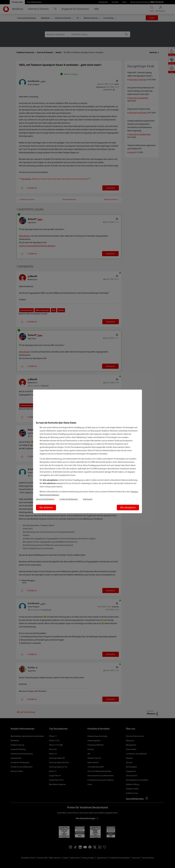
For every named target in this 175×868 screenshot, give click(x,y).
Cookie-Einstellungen (69, 499)
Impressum (88, 499)
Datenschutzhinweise (45, 499)
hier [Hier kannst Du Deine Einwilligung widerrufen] (78, 434)
